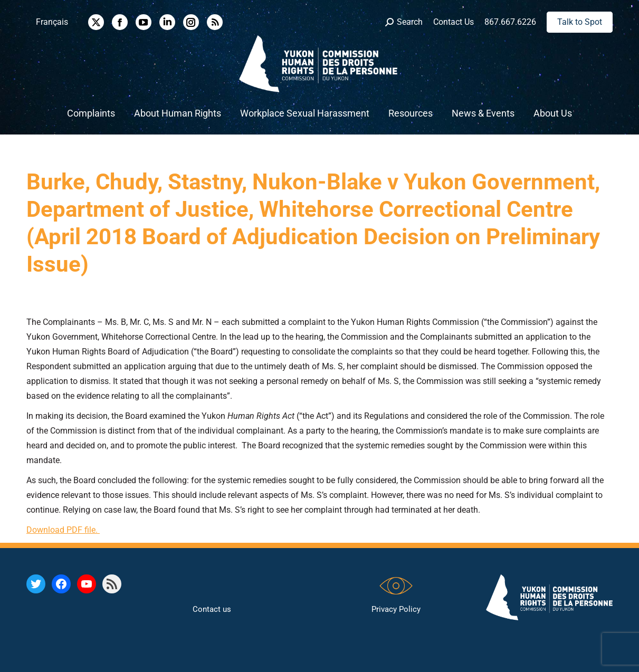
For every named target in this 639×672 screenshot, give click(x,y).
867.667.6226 (510, 22)
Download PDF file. (63, 530)
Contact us (212, 609)
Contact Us (454, 22)
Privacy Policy (396, 609)
